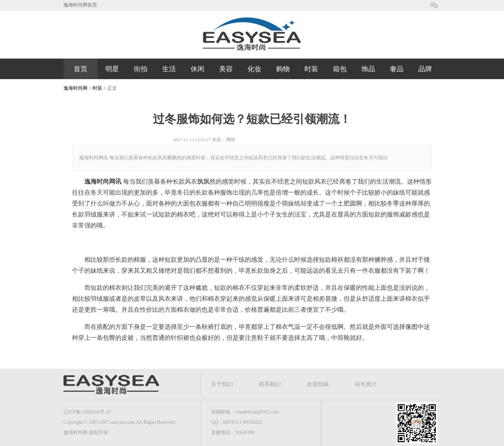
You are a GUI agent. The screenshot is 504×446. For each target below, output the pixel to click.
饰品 (368, 69)
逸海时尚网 (75, 88)
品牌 (425, 69)
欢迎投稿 (318, 384)
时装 (311, 69)
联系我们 (270, 384)
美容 (226, 69)
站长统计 (366, 384)
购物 (283, 69)
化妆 (254, 69)
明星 (112, 69)
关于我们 (222, 384)
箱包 (340, 69)
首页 (81, 69)
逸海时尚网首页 (80, 5)
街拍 (141, 69)
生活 (169, 69)
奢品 (397, 69)
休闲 (197, 69)
